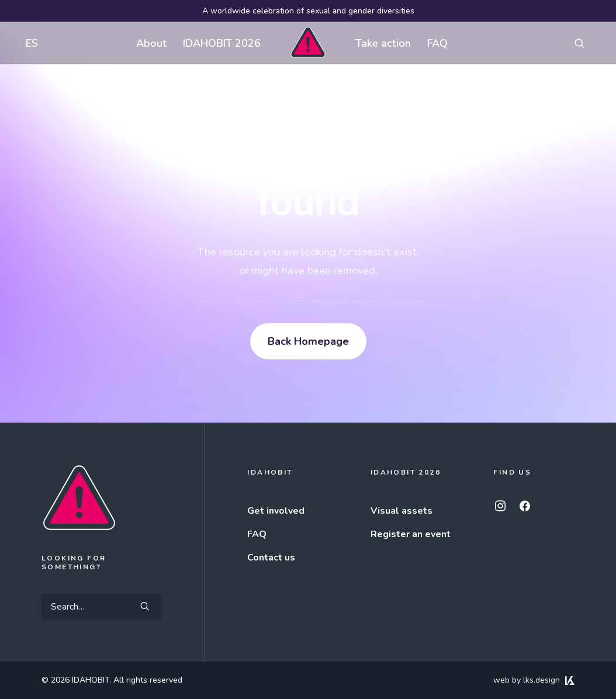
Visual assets (402, 511)
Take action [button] (383, 43)
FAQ (437, 43)
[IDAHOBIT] (308, 43)
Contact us (271, 558)
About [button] (151, 43)
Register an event (411, 534)
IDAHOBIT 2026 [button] (222, 43)
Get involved (276, 511)
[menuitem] (29, 43)
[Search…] (102, 607)
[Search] (102, 607)
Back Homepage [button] (308, 341)
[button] (585, 43)
